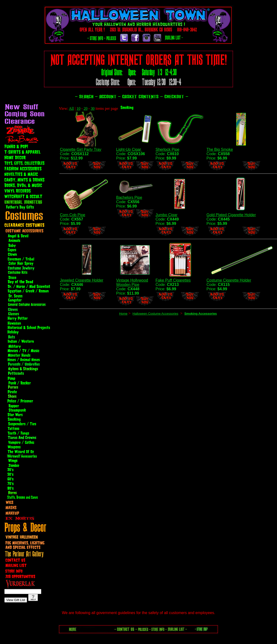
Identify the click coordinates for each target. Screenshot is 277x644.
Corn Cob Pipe (73, 215)
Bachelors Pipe (129, 197)
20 (85, 108)
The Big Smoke (220, 149)
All (71, 108)
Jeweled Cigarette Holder (82, 280)
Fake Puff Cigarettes (173, 280)
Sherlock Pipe (167, 149)
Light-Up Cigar (129, 149)
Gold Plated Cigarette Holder (231, 215)
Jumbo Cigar (167, 215)
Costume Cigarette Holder (229, 280)
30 (93, 108)
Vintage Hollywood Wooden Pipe (132, 282)
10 (78, 108)
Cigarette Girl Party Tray (81, 149)
